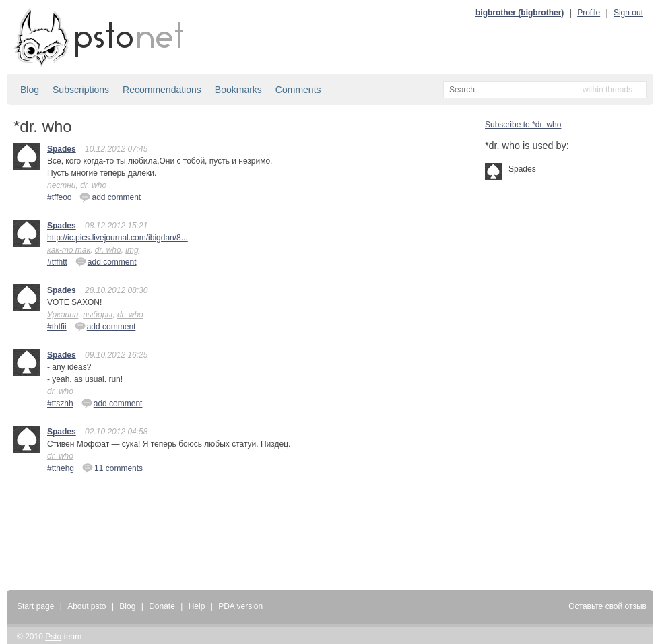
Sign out (628, 13)
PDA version (240, 606)
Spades (62, 149)
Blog (30, 90)
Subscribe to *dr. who (523, 125)
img (132, 250)
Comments (298, 90)
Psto (53, 637)
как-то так (69, 250)
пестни (62, 185)
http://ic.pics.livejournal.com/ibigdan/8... (118, 238)
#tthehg (61, 468)
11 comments (112, 468)
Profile (589, 13)
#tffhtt (57, 262)
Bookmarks (238, 90)
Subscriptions (81, 90)
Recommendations (162, 90)
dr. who (93, 185)
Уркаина (63, 315)
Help (197, 606)
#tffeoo (59, 197)
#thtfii (57, 327)
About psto (87, 606)
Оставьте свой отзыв (607, 606)
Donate (162, 606)
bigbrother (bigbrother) (520, 13)
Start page (35, 606)
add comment (110, 197)
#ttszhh (60, 404)
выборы (98, 315)
